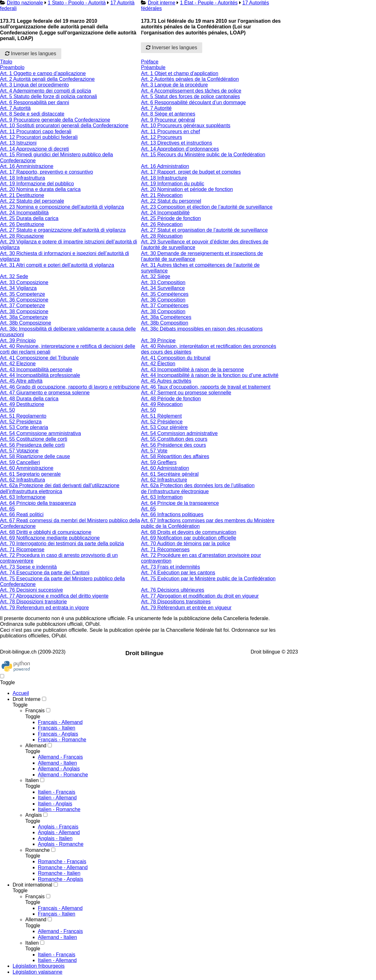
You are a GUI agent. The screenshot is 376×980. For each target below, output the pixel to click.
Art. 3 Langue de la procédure (174, 85)
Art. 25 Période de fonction (171, 218)
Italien (32, 780)
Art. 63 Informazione (23, 497)
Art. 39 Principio (18, 341)
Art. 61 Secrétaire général (170, 474)
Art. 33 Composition (163, 282)
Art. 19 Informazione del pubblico (37, 184)
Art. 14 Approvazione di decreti (34, 149)
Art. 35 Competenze (22, 294)
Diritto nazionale (25, 3)
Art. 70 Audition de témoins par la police (185, 544)
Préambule (153, 67)
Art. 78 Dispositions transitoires (176, 602)
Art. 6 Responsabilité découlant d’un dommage (193, 102)
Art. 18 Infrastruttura (22, 178)
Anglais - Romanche (61, 844)
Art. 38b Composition (164, 323)
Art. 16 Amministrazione (27, 166)
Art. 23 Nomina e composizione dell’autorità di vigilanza (62, 207)
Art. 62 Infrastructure (164, 480)
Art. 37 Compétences (165, 305)
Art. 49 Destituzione (22, 404)
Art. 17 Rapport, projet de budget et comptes (191, 172)
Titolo (6, 62)
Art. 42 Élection (158, 364)
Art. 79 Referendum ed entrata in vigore (44, 608)
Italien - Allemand (57, 798)
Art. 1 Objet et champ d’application (180, 73)
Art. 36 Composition (163, 300)
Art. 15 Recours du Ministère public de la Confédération (203, 155)
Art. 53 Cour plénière (164, 427)
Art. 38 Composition (163, 311)
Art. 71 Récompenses (165, 550)
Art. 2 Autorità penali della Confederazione (47, 79)
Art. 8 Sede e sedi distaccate (32, 114)
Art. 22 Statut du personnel (171, 201)
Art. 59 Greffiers (159, 462)
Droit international (32, 885)
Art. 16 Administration (165, 166)
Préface (150, 62)
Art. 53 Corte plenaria (24, 427)
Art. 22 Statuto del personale (32, 201)
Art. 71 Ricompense (22, 550)
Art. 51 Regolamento (23, 416)
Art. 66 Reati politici (22, 514)
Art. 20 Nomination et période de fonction (187, 189)
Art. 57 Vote (154, 451)
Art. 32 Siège (156, 276)
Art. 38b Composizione (26, 323)
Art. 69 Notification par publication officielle (188, 538)
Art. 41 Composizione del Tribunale (39, 358)
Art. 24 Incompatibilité (165, 213)
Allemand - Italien (58, 763)
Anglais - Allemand (59, 832)
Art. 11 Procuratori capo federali (36, 131)
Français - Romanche (62, 740)
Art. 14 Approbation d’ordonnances (180, 149)
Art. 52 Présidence (162, 422)
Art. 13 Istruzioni (18, 143)
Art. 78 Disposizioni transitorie (33, 602)
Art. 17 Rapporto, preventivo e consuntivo (46, 172)
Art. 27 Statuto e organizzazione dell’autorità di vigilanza (63, 230)
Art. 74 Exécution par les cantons (178, 573)
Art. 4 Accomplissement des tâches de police (191, 91)
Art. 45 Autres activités (166, 381)
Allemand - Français (60, 757)
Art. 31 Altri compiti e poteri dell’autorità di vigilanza (57, 265)
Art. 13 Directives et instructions (176, 143)
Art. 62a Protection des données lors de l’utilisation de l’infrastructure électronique (198, 488)
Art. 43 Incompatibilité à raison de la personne (192, 370)
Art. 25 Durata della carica (29, 218)
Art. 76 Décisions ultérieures (173, 590)
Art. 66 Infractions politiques (172, 514)
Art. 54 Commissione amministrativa (40, 433)
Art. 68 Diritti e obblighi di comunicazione (46, 532)
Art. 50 (7, 410)
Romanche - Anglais (61, 879)
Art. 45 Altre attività (21, 381)
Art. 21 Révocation (162, 195)
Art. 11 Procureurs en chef (170, 131)
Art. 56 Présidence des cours (173, 445)
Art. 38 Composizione (24, 311)
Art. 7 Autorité (156, 108)
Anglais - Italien (55, 838)
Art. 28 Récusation (162, 236)
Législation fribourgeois (39, 966)
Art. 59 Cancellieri (20, 462)
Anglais (33, 815)
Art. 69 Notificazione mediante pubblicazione (50, 538)
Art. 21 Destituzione (22, 195)
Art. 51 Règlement (161, 416)
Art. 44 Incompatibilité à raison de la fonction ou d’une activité (210, 375)
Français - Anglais (58, 734)
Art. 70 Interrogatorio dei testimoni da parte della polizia (62, 544)
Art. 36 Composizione (24, 300)
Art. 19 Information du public (173, 184)
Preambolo (12, 67)
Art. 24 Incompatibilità (24, 213)
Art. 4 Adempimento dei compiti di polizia (45, 91)
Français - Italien (57, 728)
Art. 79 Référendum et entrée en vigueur (186, 608)
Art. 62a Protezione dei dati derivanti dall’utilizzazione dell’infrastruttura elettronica (60, 488)
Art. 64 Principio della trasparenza (38, 503)
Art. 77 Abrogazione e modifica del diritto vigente (54, 596)
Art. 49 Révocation (162, 404)
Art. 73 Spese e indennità (28, 567)
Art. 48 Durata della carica (29, 399)
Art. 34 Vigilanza (18, 288)
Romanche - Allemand (63, 867)
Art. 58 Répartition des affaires (175, 456)
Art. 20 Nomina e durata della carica (40, 189)
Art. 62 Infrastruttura (22, 480)
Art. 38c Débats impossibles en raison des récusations (202, 329)
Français (35, 711)
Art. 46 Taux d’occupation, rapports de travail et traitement (206, 387)
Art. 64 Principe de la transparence (180, 503)
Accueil (21, 693)
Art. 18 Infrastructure (164, 178)
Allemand (36, 746)
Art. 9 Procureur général (168, 120)
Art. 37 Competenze (22, 305)
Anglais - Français (58, 827)
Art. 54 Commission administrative (179, 433)
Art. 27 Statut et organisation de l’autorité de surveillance (204, 230)
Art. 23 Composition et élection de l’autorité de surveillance (207, 207)
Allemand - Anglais (59, 769)
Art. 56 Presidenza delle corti (32, 445)
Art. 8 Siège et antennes (168, 114)
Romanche (37, 850)
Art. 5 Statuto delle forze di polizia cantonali (49, 96)
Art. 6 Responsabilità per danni (35, 102)
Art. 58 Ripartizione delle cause (35, 456)
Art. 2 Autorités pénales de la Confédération (190, 79)
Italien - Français (57, 792)
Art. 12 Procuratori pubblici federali (39, 137)
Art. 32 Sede (14, 276)
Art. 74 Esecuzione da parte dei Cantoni (45, 573)
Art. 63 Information (162, 497)
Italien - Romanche (59, 809)
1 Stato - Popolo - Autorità (77, 3)
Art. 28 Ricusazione (22, 236)
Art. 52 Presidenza (21, 422)
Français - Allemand (60, 722)
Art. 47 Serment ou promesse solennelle (186, 393)
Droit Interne (27, 699)
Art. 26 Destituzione (22, 224)
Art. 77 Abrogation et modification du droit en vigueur (200, 596)
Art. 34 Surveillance (163, 288)
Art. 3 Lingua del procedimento (34, 85)
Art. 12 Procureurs (161, 137)
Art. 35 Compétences (165, 294)
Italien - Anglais (55, 804)
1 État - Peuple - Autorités (209, 3)
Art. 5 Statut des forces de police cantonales (190, 96)
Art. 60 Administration (165, 468)
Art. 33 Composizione (24, 282)
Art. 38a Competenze (24, 317)
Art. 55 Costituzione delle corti (34, 439)
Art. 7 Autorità (15, 108)
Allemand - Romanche (63, 775)
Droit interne (162, 3)
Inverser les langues (31, 54)
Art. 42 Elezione (18, 364)
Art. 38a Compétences (166, 317)
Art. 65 (7, 509)
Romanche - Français (62, 861)
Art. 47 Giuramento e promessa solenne (45, 393)
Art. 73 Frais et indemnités (170, 567)
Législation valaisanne (37, 972)
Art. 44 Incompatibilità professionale (40, 375)
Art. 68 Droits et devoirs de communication (188, 532)
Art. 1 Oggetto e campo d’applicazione (43, 73)
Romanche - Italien (59, 873)
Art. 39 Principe (158, 341)
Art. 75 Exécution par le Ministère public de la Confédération (208, 579)
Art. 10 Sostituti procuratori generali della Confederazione (64, 125)
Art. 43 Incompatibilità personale (36, 370)
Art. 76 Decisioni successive (31, 590)
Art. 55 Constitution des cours (174, 439)
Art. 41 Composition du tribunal (176, 358)
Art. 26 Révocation (162, 224)
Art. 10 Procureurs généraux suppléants (186, 125)
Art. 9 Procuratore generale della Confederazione (55, 120)
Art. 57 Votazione (19, 451)
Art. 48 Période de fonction (171, 399)
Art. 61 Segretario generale (30, 474)
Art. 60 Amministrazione (27, 468)
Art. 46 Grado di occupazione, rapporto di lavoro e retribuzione (70, 387)
